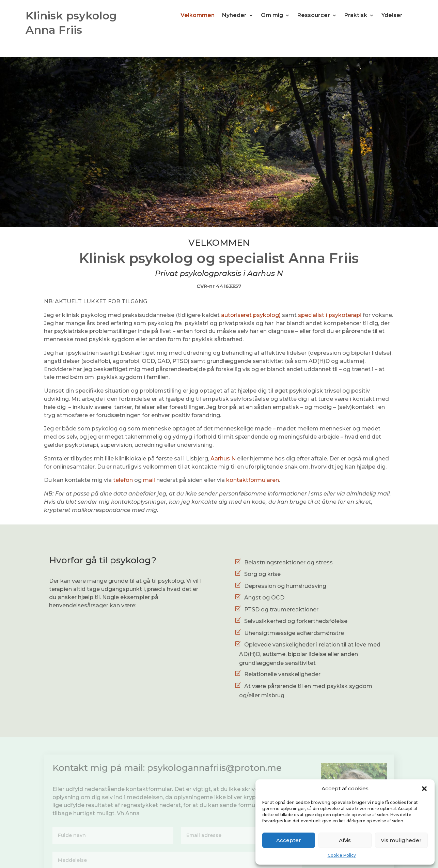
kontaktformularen (253, 480)
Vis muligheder (401, 840)
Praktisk (356, 16)
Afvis (345, 840)
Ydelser (392, 16)
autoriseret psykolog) (251, 315)
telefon (123, 480)
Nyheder (234, 16)
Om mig (272, 16)
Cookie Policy (342, 855)
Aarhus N (223, 459)
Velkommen (198, 16)
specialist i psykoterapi (330, 315)
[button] (424, 789)
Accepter (289, 840)
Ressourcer (314, 16)
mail (149, 480)
